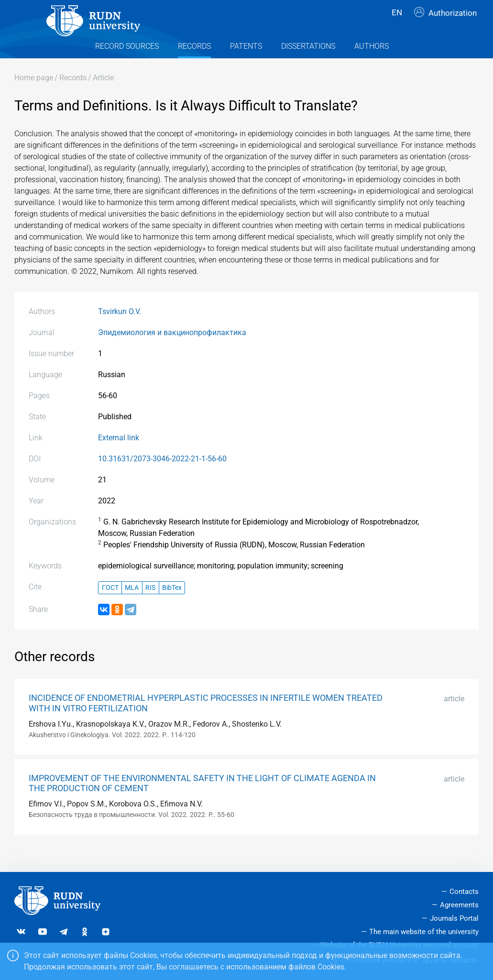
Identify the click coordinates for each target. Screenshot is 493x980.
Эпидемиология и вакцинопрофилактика (172, 351)
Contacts (464, 892)
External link (119, 456)
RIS (150, 606)
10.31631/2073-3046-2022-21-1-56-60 (162, 477)
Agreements (459, 905)
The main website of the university (424, 932)
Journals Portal (454, 918)
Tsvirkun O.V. (120, 330)
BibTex (172, 606)
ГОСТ (110, 606)
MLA (132, 606)
